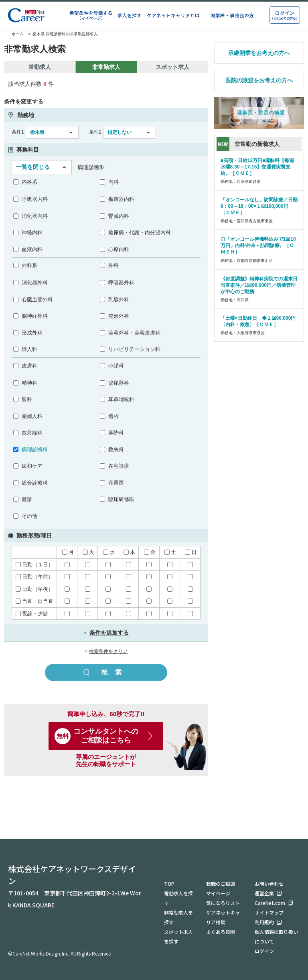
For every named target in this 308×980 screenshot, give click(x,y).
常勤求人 (40, 67)
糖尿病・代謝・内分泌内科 (140, 232)
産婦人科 (32, 416)
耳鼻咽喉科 (121, 399)
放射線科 (32, 433)
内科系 (29, 182)
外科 (113, 265)
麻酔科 (116, 433)
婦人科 (29, 349)
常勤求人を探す (178, 898)
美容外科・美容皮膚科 (134, 333)
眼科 (27, 399)
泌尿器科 (119, 383)
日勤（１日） (34, 565)
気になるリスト (223, 903)
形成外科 (32, 333)
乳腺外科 (119, 299)
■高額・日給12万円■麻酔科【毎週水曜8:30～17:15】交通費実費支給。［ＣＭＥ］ (257, 167)
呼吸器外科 (121, 283)
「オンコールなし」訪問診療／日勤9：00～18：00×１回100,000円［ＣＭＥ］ (259, 206)
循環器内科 (121, 199)
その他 (29, 516)
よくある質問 (221, 932)
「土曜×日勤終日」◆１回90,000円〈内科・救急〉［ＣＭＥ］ (258, 321)
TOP (169, 884)
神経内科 (32, 232)
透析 (113, 416)
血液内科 (32, 249)
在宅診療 (119, 466)
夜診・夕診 (32, 614)
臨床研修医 (121, 499)
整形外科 (119, 316)
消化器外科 (35, 283)
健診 (27, 499)
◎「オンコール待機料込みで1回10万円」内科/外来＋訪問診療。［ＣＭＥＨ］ (258, 246)
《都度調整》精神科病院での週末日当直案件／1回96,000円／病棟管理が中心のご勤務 (259, 285)
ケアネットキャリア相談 (223, 917)
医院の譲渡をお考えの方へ (259, 80)
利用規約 (264, 922)
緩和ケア (32, 466)
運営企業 (264, 893)
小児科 (116, 366)
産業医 (116, 483)
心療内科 (119, 249)
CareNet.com (270, 903)
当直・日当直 (34, 601)
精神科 (29, 383)
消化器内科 (35, 216)
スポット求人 (172, 67)
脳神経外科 (35, 316)
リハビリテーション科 (134, 349)
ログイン (264, 951)
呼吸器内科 (35, 199)
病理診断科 (35, 449)
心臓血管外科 (37, 299)
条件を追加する (106, 633)
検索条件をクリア (108, 651)
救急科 (116, 449)
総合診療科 (35, 483)
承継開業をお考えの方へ (259, 53)
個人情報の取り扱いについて (276, 936)
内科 (113, 182)
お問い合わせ (269, 884)
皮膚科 (29, 366)
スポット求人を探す (178, 936)
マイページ (218, 893)
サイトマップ (269, 912)
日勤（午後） (34, 589)
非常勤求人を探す (178, 917)
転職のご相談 (221, 884)
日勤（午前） (34, 577)
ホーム (14, 34)
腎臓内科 (119, 216)
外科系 (29, 265)
